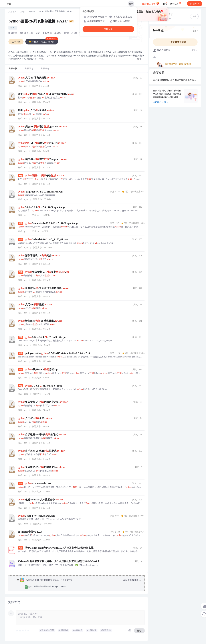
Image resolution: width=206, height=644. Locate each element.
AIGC (74, 33)
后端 (22, 12)
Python (32, 12)
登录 (131, 4)
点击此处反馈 (161, 102)
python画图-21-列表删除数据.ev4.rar (41, 22)
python (13, 28)
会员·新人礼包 (150, 3)
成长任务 (176, 3)
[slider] (23, 631)
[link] (12, 12)
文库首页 (12, 12)
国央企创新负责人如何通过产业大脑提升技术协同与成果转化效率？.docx (175, 80)
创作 (195, 4)
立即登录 (108, 29)
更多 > (195, 31)
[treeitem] (79, 584)
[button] (141, 59)
